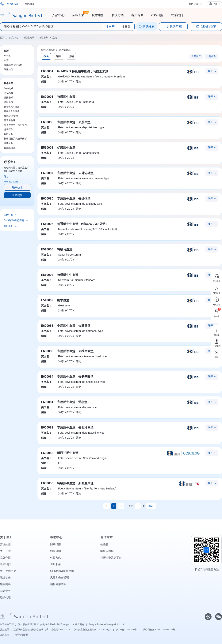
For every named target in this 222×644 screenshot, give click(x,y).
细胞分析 (9, 143)
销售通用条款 (58, 584)
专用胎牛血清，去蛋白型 (74, 122)
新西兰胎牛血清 (68, 453)
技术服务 (98, 15)
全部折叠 (211, 56)
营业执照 (5, 544)
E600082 (47, 427)
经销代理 (5, 597)
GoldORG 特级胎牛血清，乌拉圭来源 (83, 71)
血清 (55, 38)
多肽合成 (9, 102)
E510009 (47, 300)
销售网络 (5, 584)
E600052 (47, 453)
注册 (32, 4)
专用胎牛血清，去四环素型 (75, 427)
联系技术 (17, 187)
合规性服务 (10, 148)
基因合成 (9, 98)
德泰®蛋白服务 (12, 111)
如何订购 (8, 215)
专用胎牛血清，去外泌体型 (75, 173)
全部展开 (196, 56)
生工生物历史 (8, 571)
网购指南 (55, 544)
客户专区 (137, 15)
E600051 (47, 71)
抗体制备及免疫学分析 (15, 139)
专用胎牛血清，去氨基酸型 (75, 377)
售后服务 (8, 226)
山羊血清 (63, 300)
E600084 (47, 377)
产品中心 (58, 15)
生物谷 (104, 544)
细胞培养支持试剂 (13, 65)
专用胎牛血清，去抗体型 (74, 198)
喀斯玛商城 (107, 551)
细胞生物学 (29, 38)
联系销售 (17, 195)
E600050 (47, 483)
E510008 (47, 148)
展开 (210, 71)
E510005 (47, 224)
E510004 (47, 275)
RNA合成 (9, 93)
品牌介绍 (5, 558)
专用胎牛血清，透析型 (72, 402)
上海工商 (5, 635)
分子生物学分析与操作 (15, 125)
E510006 (47, 249)
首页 (2, 38)
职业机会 (5, 578)
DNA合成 (9, 88)
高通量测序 (10, 120)
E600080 (47, 198)
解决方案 (118, 15)
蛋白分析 (9, 134)
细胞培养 (43, 38)
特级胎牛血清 (66, 97)
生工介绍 (5, 551)
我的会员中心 (196, 4)
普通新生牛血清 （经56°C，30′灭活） (83, 224)
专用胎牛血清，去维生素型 (75, 351)
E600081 (47, 402)
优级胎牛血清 (66, 148)
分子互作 (9, 129)
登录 (27, 4)
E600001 (47, 97)
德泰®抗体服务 (12, 107)
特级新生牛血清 (68, 275)
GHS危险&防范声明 (14, 220)
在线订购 (157, 15)
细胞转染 (9, 69)
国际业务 (5, 591)
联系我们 (177, 15)
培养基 (7, 56)
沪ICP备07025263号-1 (127, 630)
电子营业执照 (22, 635)
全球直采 (78, 15)
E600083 (47, 351)
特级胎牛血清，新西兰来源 (75, 483)
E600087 (47, 173)
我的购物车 (206, 27)
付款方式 (55, 558)
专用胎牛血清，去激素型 (74, 326)
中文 (215, 4)
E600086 (47, 326)
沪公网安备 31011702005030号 (159, 630)
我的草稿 (173, 27)
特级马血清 (65, 249)
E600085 (47, 122)
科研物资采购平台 (111, 558)
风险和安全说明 (59, 578)
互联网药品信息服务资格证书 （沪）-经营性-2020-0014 (42, 630)
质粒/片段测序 (11, 116)
